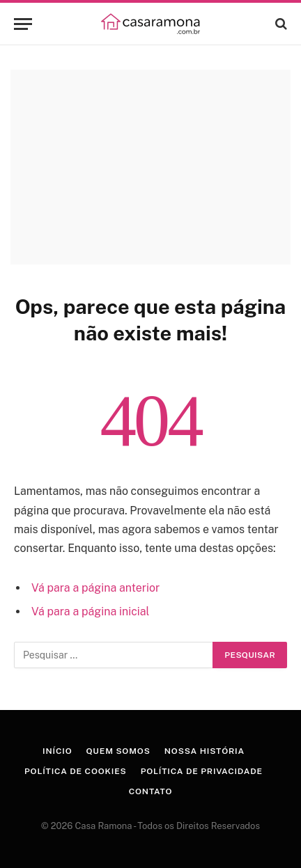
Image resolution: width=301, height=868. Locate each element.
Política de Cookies (76, 771)
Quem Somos (118, 751)
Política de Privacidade (202, 771)
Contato (151, 791)
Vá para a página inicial (90, 611)
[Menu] (23, 24)
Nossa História (204, 751)
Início (57, 751)
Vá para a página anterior (95, 588)
